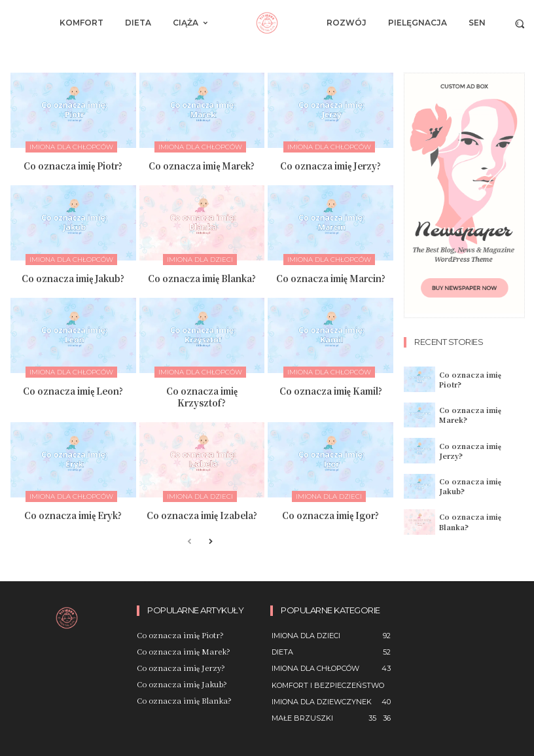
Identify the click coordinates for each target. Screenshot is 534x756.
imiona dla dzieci (200, 259)
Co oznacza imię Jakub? (73, 277)
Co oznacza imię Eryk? (73, 512)
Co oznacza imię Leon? (73, 389)
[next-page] (210, 539)
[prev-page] (189, 539)
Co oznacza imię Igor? (331, 512)
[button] (520, 23)
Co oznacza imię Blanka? (202, 277)
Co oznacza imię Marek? (202, 165)
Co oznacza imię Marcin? (331, 277)
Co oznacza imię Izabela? (202, 512)
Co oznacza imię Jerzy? (331, 165)
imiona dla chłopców (71, 147)
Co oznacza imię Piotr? (73, 165)
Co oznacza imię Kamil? (331, 389)
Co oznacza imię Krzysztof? (202, 395)
